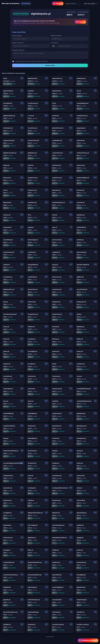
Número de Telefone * (18, 43)
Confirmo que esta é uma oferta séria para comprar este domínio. (31, 61)
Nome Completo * (17, 36)
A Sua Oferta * (55, 43)
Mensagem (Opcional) (18, 50)
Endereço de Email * (56, 36)
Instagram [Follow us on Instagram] (58, 3)
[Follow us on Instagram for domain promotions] (88, 640)
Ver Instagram (80, 22)
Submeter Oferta (50, 65)
